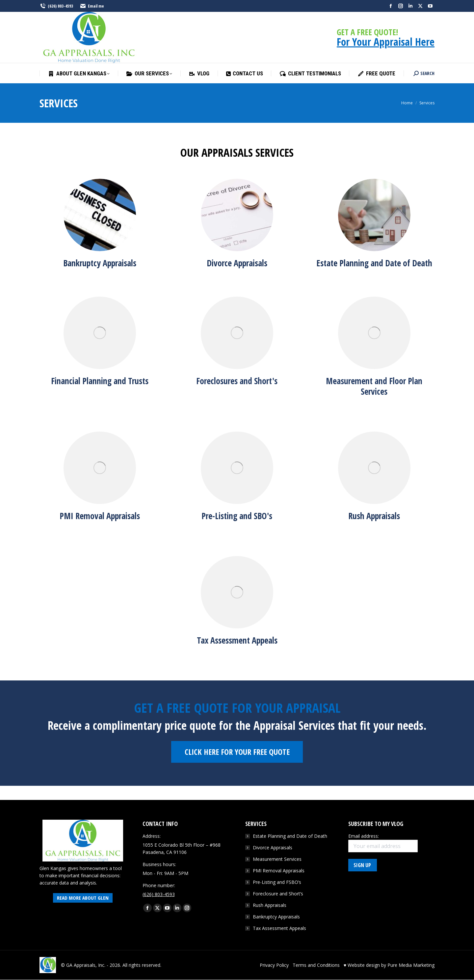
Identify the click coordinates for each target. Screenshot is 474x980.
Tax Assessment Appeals (279, 928)
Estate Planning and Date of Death (290, 836)
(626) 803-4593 (56, 6)
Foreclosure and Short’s (278, 894)
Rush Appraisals (270, 905)
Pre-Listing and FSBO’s (277, 882)
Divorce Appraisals (273, 848)
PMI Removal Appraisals (279, 871)
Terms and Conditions (316, 965)
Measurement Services (277, 859)
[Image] (100, 215)
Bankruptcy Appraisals (276, 917)
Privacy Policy (274, 965)
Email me (92, 6)
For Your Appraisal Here (386, 42)
